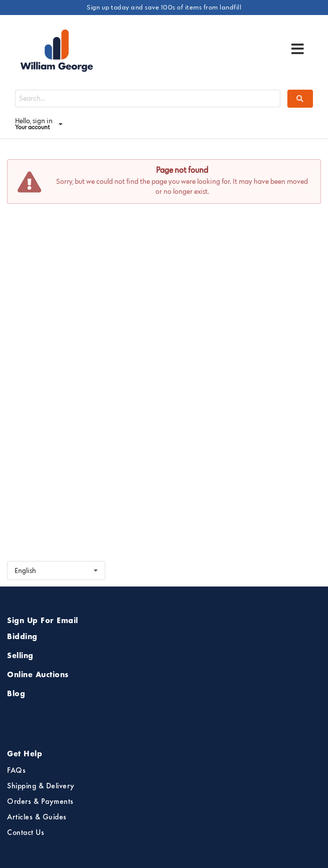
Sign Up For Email (43, 621)
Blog (16, 694)
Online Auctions (38, 675)
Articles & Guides (37, 817)
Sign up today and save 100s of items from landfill (164, 7)
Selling (20, 656)
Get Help (25, 754)
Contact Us (26, 833)
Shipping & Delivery (41, 786)
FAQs (16, 771)
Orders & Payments (40, 802)
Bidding (22, 637)
